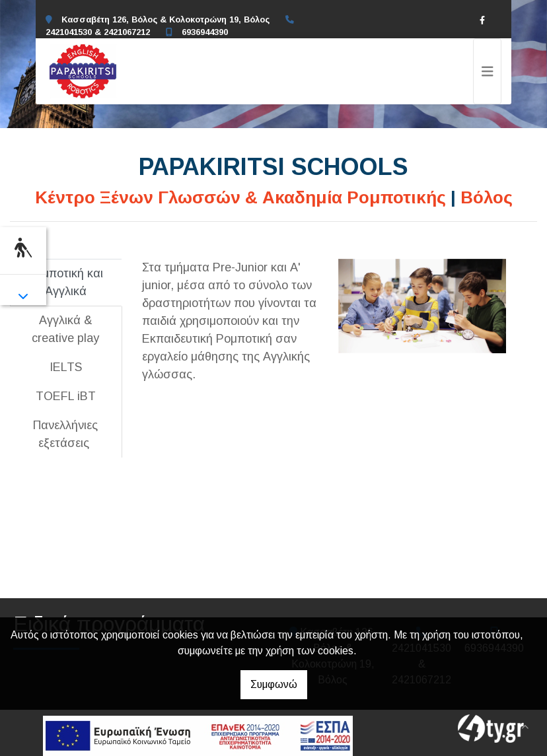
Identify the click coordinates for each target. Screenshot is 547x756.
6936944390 (205, 32)
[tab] (66, 283)
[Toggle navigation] (488, 71)
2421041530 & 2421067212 (98, 32)
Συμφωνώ (274, 684)
